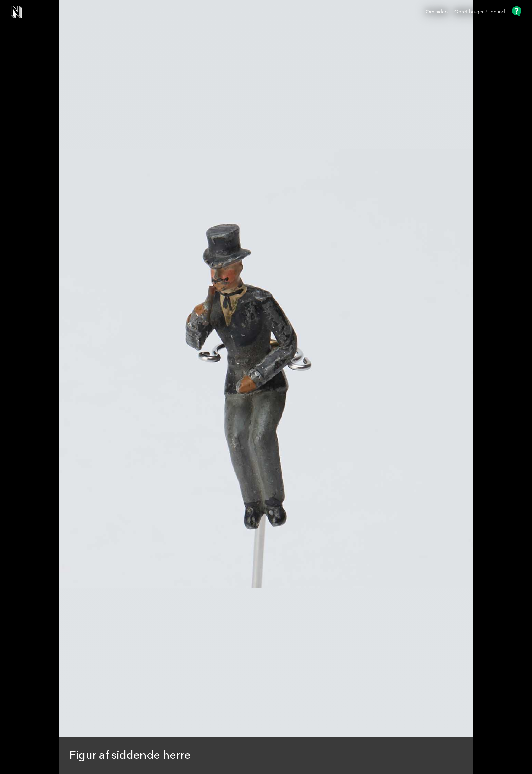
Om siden (437, 12)
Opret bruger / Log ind (480, 12)
